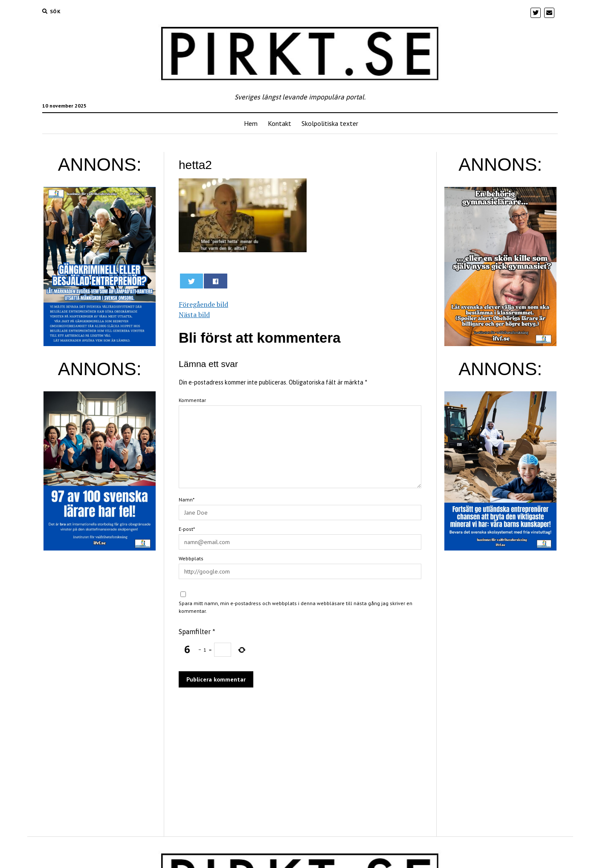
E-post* (187, 529)
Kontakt (280, 123)
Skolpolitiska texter (330, 123)
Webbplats (191, 558)
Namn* (187, 500)
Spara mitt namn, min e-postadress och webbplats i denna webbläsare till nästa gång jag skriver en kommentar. (296, 607)
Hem (251, 123)
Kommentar (192, 400)
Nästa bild (194, 315)
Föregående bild (203, 304)
